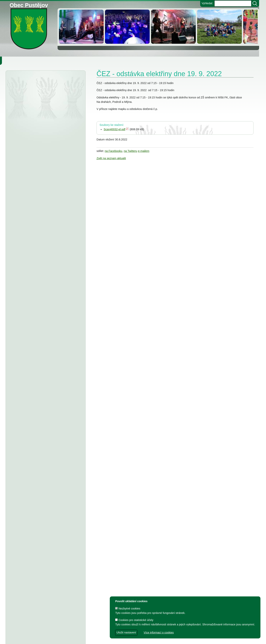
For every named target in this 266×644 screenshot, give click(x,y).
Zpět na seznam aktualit (111, 158)
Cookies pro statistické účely (134, 620)
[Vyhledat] (255, 3)
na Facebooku (114, 151)
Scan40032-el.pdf (114, 129)
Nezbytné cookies (128, 609)
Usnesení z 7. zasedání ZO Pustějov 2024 (52, 449)
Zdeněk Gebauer (161, 639)
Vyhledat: (207, 3)
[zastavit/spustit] (64, 14)
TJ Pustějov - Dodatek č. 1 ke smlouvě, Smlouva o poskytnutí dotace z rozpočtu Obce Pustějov (43, 410)
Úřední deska (29, 80)
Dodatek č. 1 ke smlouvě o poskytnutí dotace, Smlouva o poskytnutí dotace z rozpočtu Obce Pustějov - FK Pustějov (42, 489)
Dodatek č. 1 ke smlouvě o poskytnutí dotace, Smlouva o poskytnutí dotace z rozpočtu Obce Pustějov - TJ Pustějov (42, 473)
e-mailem (144, 151)
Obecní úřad (11, 61)
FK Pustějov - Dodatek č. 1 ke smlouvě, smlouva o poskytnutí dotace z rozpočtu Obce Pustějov (43, 426)
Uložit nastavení (126, 632)
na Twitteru (131, 151)
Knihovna (65, 61)
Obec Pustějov (29, 5)
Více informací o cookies (159, 632)
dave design (109, 639)
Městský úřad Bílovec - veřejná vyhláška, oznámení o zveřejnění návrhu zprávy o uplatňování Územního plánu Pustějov (44, 116)
